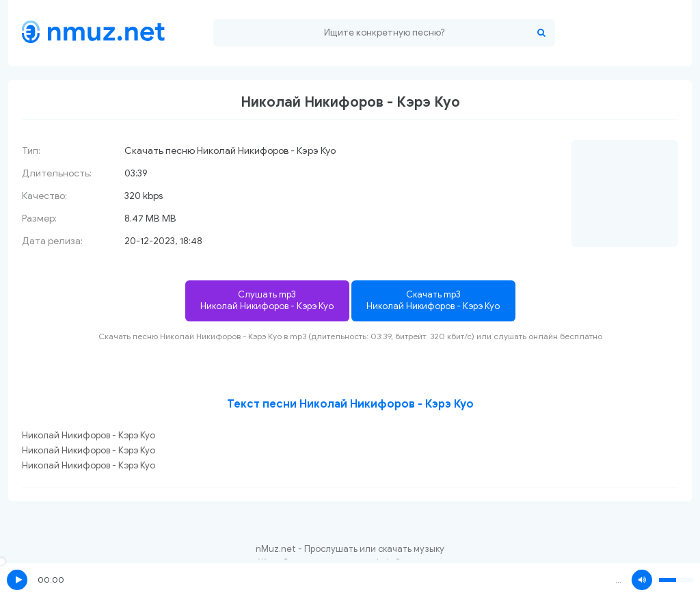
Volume (642, 580)
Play (17, 580)
